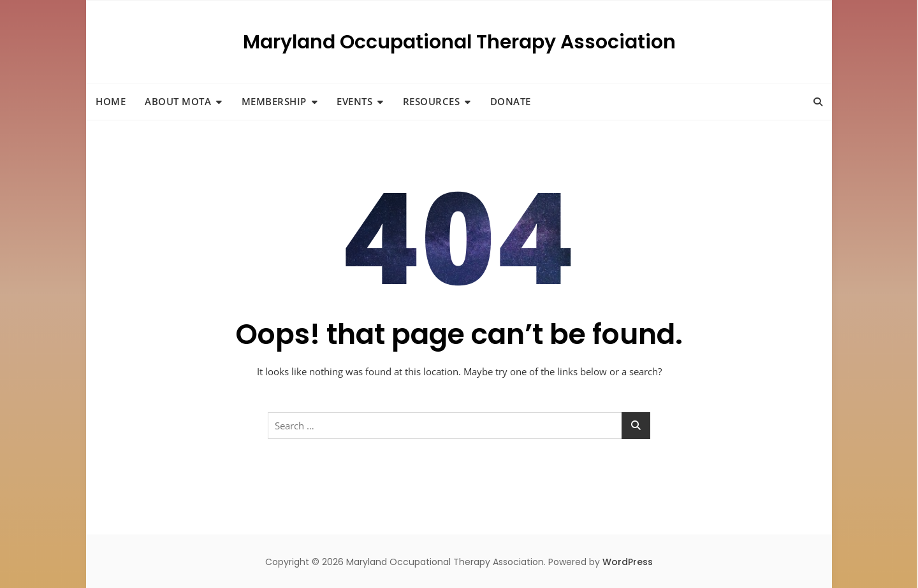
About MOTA (178, 101)
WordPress (628, 562)
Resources (432, 101)
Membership (274, 101)
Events (354, 101)
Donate (511, 101)
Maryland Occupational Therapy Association (459, 42)
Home (111, 101)
